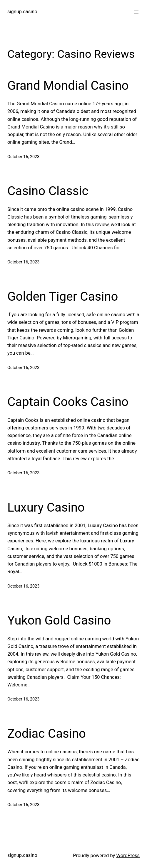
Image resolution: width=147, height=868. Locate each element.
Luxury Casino (46, 507)
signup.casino (22, 12)
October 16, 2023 (23, 157)
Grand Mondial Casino (68, 86)
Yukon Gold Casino (59, 620)
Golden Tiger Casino (63, 296)
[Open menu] (136, 12)
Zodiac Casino (47, 734)
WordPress (128, 856)
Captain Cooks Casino (68, 402)
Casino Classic (48, 191)
